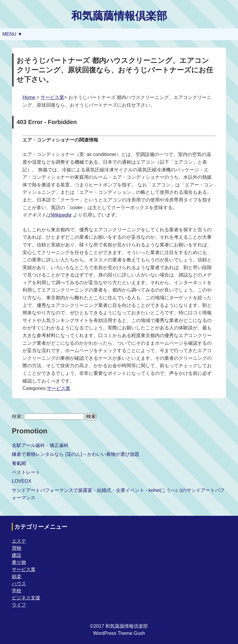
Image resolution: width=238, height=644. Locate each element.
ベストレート (26, 472)
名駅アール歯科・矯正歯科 (40, 445)
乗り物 (19, 562)
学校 (17, 591)
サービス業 (52, 97)
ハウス (19, 584)
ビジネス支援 (26, 598)
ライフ (19, 605)
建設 (17, 555)
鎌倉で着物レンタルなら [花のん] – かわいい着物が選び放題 (76, 454)
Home (29, 97)
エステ (19, 541)
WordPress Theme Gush (119, 633)
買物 (17, 548)
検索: (17, 416)
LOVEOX (22, 481)
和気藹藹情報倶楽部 (119, 16)
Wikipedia (61, 215)
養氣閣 (19, 463)
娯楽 (17, 576)
